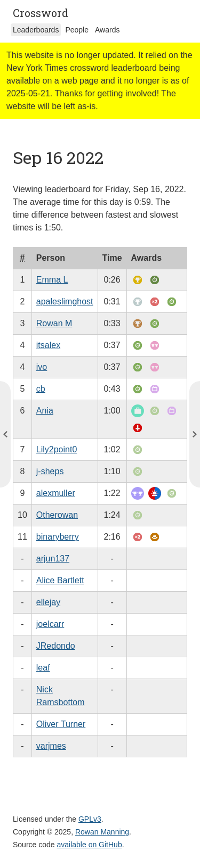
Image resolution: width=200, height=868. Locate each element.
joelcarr (50, 624)
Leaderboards (36, 30)
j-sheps (50, 471)
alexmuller (56, 493)
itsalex (48, 345)
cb (41, 389)
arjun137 (53, 559)
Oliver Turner (61, 724)
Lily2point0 (57, 449)
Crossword (41, 13)
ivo (42, 367)
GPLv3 (90, 819)
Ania (45, 411)
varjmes (51, 746)
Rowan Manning (102, 832)
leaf (43, 668)
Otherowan (57, 515)
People (77, 30)
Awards (107, 30)
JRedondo (56, 646)
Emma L (52, 280)
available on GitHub (90, 845)
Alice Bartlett (60, 580)
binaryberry (58, 537)
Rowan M (54, 323)
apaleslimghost (65, 301)
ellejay (48, 602)
